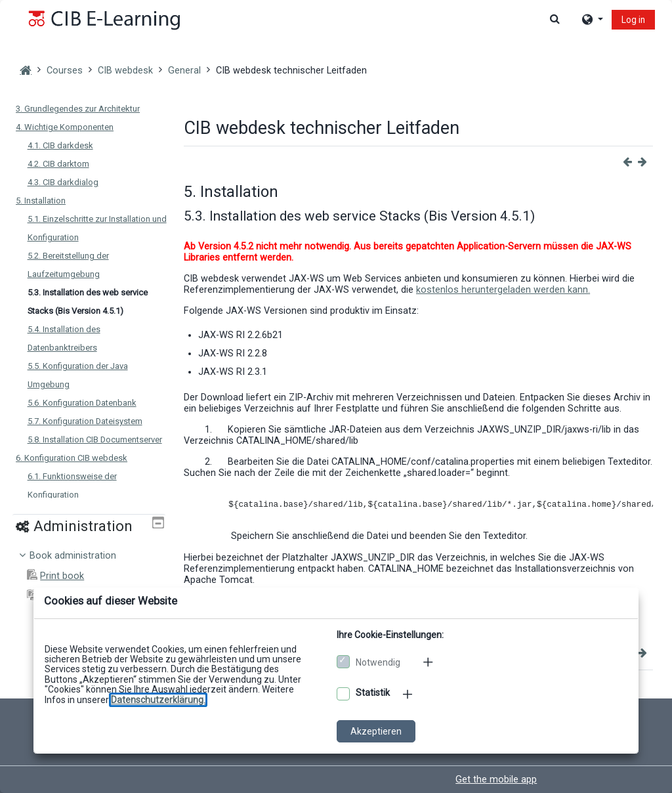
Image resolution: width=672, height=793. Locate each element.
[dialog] (336, 396)
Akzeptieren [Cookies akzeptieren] (376, 731)
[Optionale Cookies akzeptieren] (343, 694)
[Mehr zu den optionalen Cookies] (409, 694)
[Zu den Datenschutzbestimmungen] (158, 700)
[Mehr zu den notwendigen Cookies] (429, 662)
